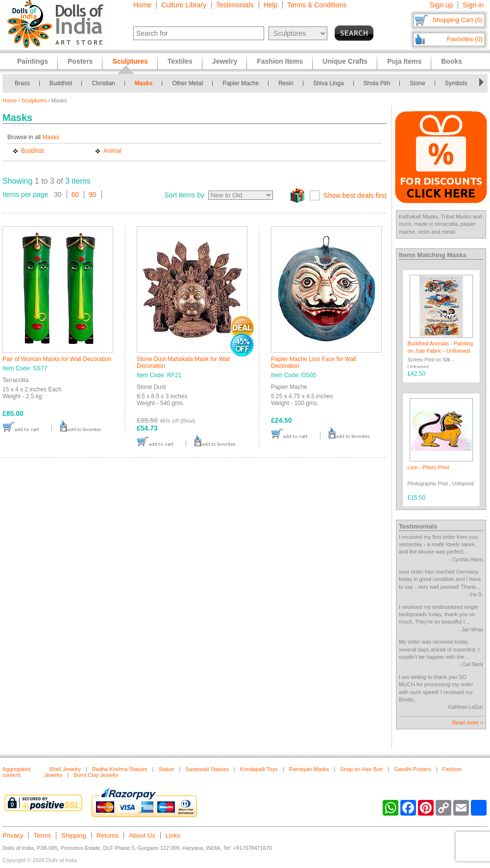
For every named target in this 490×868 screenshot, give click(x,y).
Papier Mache (241, 83)
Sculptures (34, 100)
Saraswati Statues (207, 769)
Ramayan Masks (309, 769)
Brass (22, 83)
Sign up (441, 5)
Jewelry (225, 61)
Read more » (467, 723)
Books (452, 61)
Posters (80, 61)
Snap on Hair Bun (361, 769)
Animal (112, 151)
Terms (42, 835)
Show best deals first (355, 195)
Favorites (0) (465, 39)
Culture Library (184, 5)
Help (271, 5)
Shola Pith (377, 83)
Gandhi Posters (413, 769)
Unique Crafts (345, 61)
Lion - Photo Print (429, 467)
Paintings (33, 61)
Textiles (180, 61)
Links (173, 835)
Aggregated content (16, 772)
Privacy (13, 835)
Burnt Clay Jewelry (96, 775)
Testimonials (235, 5)
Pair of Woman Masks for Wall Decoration (57, 359)
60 (75, 194)
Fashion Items (280, 61)
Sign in (473, 5)
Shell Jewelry (65, 769)
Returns (108, 835)
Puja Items (404, 61)
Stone (417, 83)
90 (93, 194)
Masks (144, 83)
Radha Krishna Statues (120, 769)
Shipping (74, 835)
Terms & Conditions (317, 5)
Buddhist (61, 83)
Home (142, 5)
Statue (167, 769)
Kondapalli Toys (259, 769)
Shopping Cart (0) (457, 20)
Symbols (456, 83)
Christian (103, 83)
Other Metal (187, 83)
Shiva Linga (329, 83)
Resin (286, 83)
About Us (142, 835)
